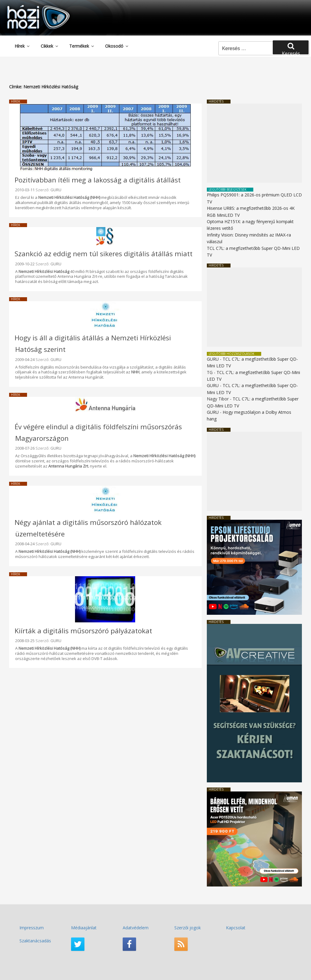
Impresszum (32, 928)
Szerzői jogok (188, 928)
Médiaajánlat (84, 928)
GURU (56, 190)
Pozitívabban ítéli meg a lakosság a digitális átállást (98, 180)
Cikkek (50, 46)
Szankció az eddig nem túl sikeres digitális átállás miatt (104, 254)
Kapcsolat (236, 928)
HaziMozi (30, 7)
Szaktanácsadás (35, 941)
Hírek (22, 46)
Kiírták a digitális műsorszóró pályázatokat (83, 631)
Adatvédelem (136, 928)
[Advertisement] (254, 143)
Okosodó (117, 46)
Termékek (82, 46)
